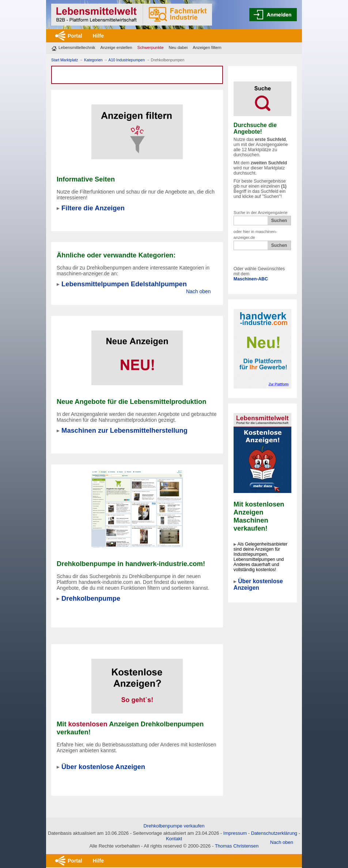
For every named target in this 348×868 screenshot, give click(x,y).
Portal (75, 36)
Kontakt (174, 839)
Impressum (235, 833)
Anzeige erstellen (116, 47)
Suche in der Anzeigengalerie (261, 213)
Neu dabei (178, 47)
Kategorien (93, 60)
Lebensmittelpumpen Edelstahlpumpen (124, 284)
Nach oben (198, 291)
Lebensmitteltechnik (77, 47)
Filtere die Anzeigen (93, 208)
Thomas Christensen (237, 846)
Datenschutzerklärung (274, 833)
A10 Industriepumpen (126, 60)
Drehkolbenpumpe (91, 598)
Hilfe (98, 36)
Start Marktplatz (65, 60)
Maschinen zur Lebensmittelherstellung (124, 430)
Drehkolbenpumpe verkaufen (174, 826)
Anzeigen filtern (207, 47)
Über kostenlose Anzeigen (258, 584)
